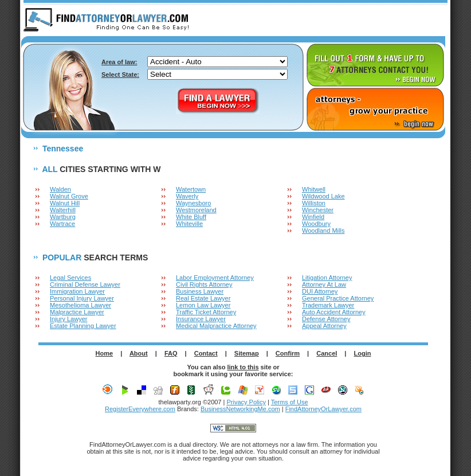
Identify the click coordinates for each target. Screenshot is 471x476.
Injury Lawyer (68, 319)
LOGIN (426, 21)
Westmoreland (196, 210)
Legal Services (70, 278)
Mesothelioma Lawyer (81, 305)
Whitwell (314, 189)
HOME (297, 21)
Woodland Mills (323, 231)
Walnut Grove (69, 196)
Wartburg (63, 217)
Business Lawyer (200, 291)
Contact (206, 353)
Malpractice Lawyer (77, 312)
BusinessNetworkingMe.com (240, 409)
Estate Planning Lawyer (83, 326)
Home (105, 353)
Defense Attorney (326, 319)
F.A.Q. (383, 21)
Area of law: (119, 62)
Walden (60, 189)
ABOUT (340, 21)
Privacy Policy (246, 402)
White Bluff (191, 217)
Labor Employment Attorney (215, 278)
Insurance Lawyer (201, 319)
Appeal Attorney (324, 326)
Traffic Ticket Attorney (206, 312)
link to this (243, 367)
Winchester (318, 210)
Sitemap (247, 353)
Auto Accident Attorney (334, 312)
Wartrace (62, 224)
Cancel (327, 353)
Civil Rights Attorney (204, 284)
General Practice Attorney (338, 298)
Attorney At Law (324, 284)
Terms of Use (290, 402)
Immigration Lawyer (77, 291)
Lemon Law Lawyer (203, 305)
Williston (314, 203)
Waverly (187, 196)
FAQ (171, 353)
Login (363, 353)
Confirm (288, 353)
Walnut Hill (65, 203)
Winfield (313, 217)
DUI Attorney (320, 291)
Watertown (191, 189)
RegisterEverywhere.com (140, 409)
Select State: (120, 75)
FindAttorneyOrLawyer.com (323, 409)
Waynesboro (193, 203)
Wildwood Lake (323, 196)
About (139, 353)
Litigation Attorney (327, 278)
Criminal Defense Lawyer (85, 284)
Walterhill (63, 210)
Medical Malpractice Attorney (216, 326)
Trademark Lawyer (328, 305)
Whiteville (189, 224)
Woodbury (316, 224)
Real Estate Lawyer (203, 298)
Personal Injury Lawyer (82, 298)
